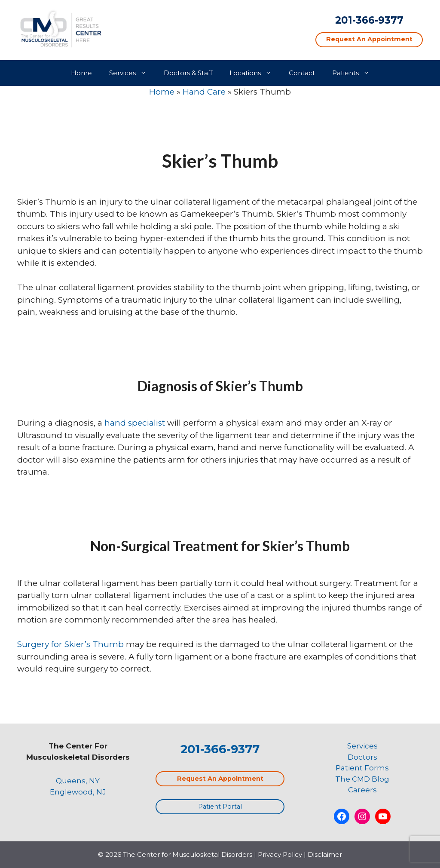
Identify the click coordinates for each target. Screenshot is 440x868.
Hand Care (204, 92)
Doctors (362, 757)
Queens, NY (78, 781)
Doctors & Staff (188, 73)
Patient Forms (362, 768)
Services (132, 73)
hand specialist (135, 423)
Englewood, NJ (78, 792)
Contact (302, 73)
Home (81, 73)
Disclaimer (325, 854)
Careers (362, 790)
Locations (255, 73)
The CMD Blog (362, 779)
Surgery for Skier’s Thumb (70, 644)
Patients (355, 73)
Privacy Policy (280, 854)
